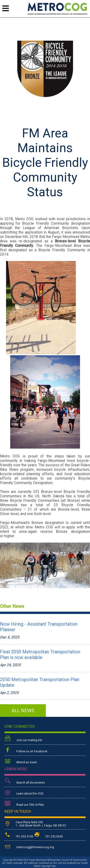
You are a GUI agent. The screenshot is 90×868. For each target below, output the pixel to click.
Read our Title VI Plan (24, 804)
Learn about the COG (24, 793)
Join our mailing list (23, 739)
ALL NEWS (23, 711)
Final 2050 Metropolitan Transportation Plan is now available (40, 655)
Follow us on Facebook (26, 750)
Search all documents (25, 781)
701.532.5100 (19, 837)
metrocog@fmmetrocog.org (29, 846)
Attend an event (21, 762)
